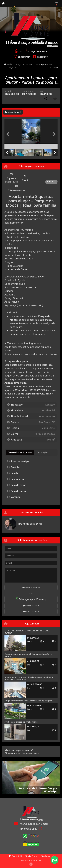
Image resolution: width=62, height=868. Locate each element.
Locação (18, 64)
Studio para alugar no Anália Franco (21, 722)
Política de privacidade (31, 860)
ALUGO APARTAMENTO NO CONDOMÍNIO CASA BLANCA (27, 632)
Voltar (54, 67)
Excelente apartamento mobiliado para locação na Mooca (28, 655)
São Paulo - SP (32, 64)
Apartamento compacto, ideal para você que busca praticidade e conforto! (29, 678)
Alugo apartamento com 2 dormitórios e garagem (28, 701)
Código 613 (12, 67)
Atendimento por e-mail (31, 824)
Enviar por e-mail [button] (31, 587)
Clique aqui (10, 753)
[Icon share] (22, 57)
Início (8, 64)
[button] (8, 134)
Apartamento (47, 64)
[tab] (13, 112)
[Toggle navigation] (57, 4)
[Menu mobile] (3, 3)
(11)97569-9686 (38, 51)
